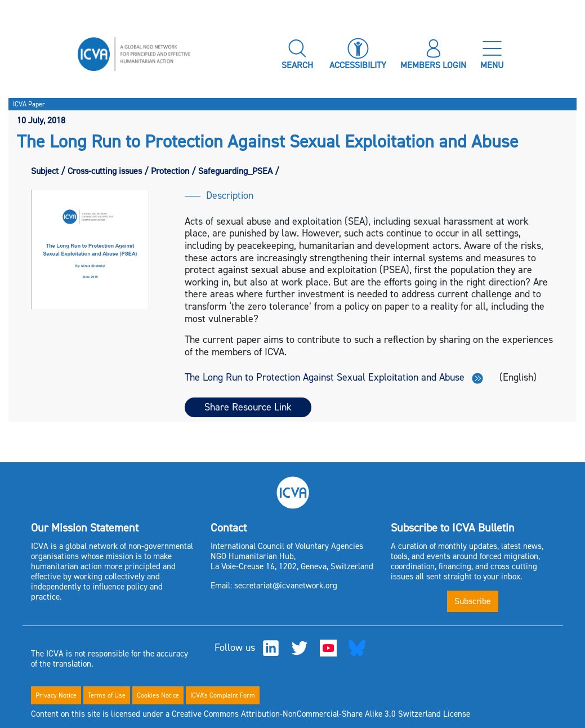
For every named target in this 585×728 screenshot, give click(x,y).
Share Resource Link (248, 407)
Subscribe (473, 601)
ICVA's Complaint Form (223, 695)
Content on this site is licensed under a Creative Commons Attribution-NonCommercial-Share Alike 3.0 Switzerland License (251, 714)
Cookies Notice (158, 695)
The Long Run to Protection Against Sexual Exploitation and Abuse (334, 377)
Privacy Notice (56, 695)
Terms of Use (107, 695)
